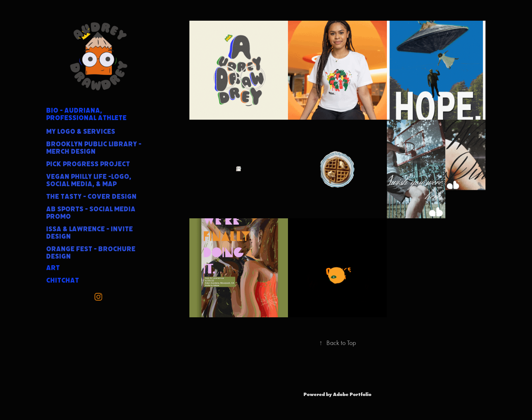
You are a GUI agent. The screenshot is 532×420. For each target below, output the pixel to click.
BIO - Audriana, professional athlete (86, 114)
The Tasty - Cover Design (91, 197)
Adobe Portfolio (352, 394)
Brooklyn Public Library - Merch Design (94, 148)
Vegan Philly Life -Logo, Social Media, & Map (89, 180)
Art (53, 268)
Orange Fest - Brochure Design (91, 253)
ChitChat (63, 280)
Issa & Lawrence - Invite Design (90, 233)
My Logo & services (81, 132)
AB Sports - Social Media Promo (91, 213)
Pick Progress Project (88, 164)
